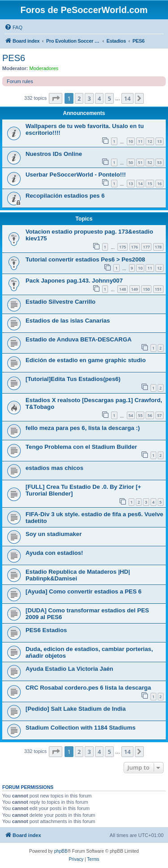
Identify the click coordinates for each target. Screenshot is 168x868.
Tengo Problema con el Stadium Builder (81, 447)
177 (146, 247)
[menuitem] (13, 27)
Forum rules (20, 81)
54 (131, 415)
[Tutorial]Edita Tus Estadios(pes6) (73, 379)
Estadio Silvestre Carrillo (60, 302)
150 (146, 289)
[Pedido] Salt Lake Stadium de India (76, 709)
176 (135, 247)
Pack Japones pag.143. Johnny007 (74, 281)
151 (158, 289)
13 (159, 141)
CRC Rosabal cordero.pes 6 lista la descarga (88, 688)
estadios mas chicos (54, 468)
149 (135, 289)
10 (131, 141)
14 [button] (127, 98)
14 (140, 184)
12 (150, 141)
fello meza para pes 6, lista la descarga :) (83, 428)
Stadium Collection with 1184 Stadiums (80, 728)
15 (150, 184)
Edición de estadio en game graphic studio (86, 360)
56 (150, 415)
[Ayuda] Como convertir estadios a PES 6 (84, 591)
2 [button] (79, 98)
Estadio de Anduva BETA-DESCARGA (79, 339)
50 (131, 162)
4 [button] (99, 98)
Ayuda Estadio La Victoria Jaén (69, 669)
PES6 (14, 58)
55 (140, 415)
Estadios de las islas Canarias (68, 321)
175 (123, 247)
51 (140, 162)
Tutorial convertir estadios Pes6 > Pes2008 (85, 259)
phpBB (61, 851)
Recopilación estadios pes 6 (65, 196)
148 (123, 289)
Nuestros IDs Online (54, 154)
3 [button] (89, 98)
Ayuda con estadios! (54, 553)
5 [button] (109, 98)
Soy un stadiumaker (54, 534)
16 (159, 184)
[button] (56, 98)
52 (150, 162)
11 (140, 141)
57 (159, 415)
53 (159, 162)
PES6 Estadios (46, 630)
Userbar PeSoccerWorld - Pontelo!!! (76, 175)
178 (158, 247)
